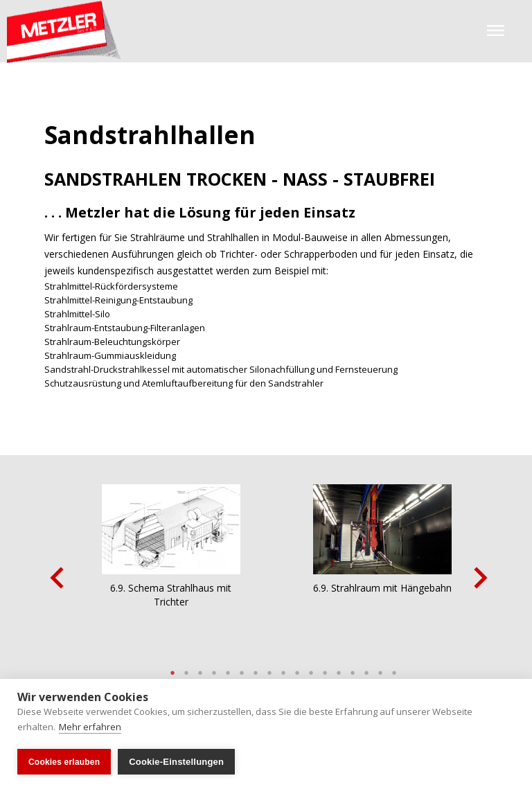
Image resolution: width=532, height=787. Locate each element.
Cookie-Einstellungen (176, 762)
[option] (171, 574)
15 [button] (366, 669)
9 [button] (283, 669)
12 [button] (325, 669)
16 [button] (380, 669)
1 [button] (172, 669)
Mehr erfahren (90, 727)
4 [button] (214, 669)
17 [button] (394, 669)
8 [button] (269, 669)
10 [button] (297, 669)
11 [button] (311, 669)
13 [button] (339, 669)
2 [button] (186, 669)
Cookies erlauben (64, 762)
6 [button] (242, 669)
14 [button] (353, 669)
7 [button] (256, 669)
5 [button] (228, 669)
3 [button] (200, 669)
